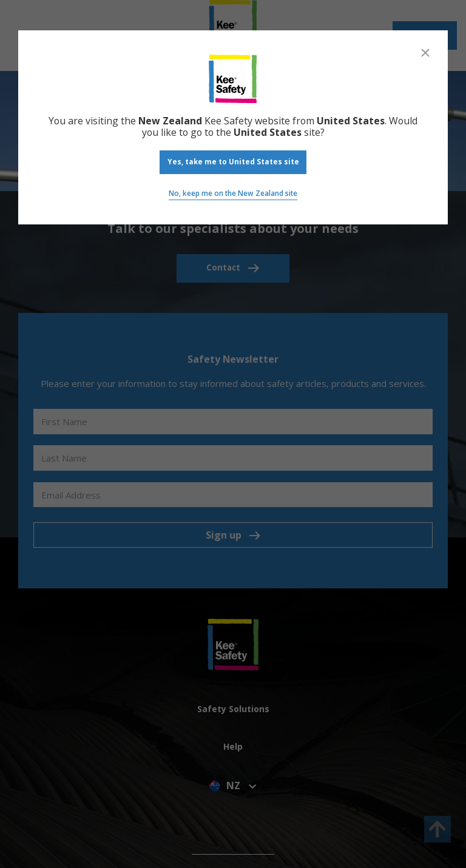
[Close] (425, 53)
